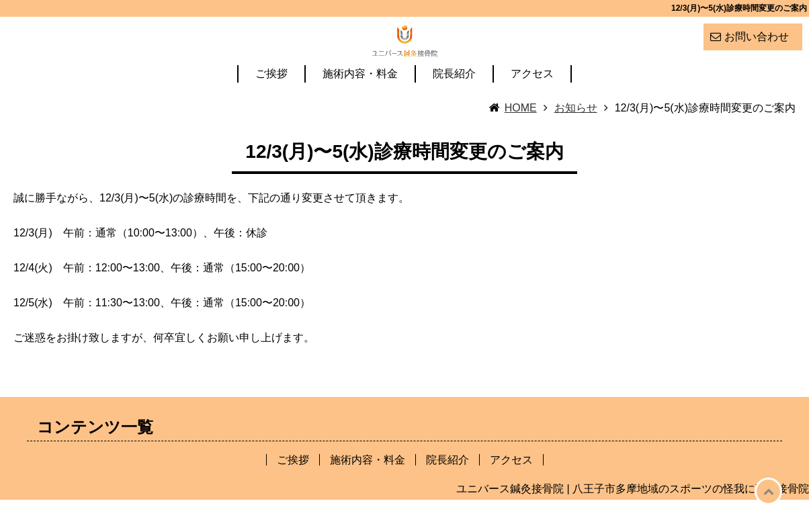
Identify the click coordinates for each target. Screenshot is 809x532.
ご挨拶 (271, 106)
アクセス (532, 106)
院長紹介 (454, 106)
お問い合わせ (757, 37)
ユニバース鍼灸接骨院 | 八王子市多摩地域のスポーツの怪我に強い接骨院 (633, 521)
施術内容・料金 (360, 106)
